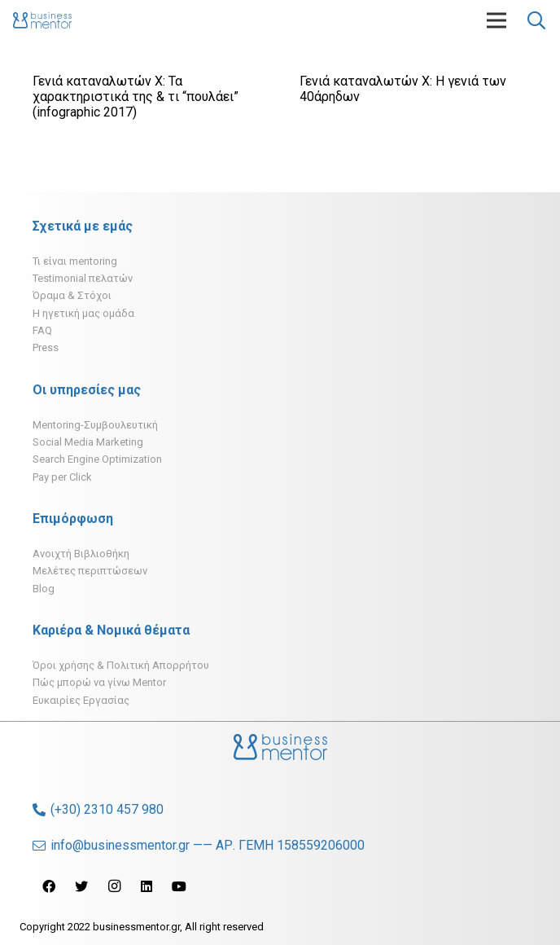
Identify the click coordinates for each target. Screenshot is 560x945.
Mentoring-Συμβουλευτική (95, 425)
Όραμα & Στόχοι (72, 295)
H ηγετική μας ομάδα (83, 313)
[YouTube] (179, 886)
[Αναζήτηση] (536, 21)
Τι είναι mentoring (75, 261)
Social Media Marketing (88, 442)
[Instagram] (114, 886)
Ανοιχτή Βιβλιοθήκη (81, 554)
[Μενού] (497, 20)
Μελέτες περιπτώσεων (90, 571)
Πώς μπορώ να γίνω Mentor (99, 682)
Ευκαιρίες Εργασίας (81, 700)
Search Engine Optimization (97, 459)
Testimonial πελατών (83, 278)
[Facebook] (49, 886)
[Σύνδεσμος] (42, 20)
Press (46, 347)
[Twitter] (81, 886)
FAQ (42, 330)
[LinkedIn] (147, 886)
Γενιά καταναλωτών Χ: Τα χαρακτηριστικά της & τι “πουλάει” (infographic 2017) (136, 97)
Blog (44, 589)
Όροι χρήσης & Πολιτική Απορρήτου (121, 665)
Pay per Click (62, 477)
